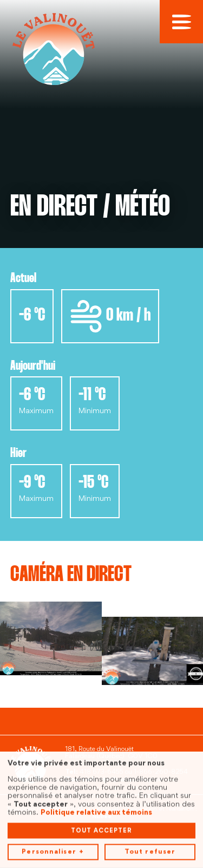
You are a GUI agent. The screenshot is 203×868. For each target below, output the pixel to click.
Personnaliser (53, 825)
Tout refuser (150, 824)
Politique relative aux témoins (96, 785)
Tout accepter (101, 803)
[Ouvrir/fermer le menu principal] (181, 22)
